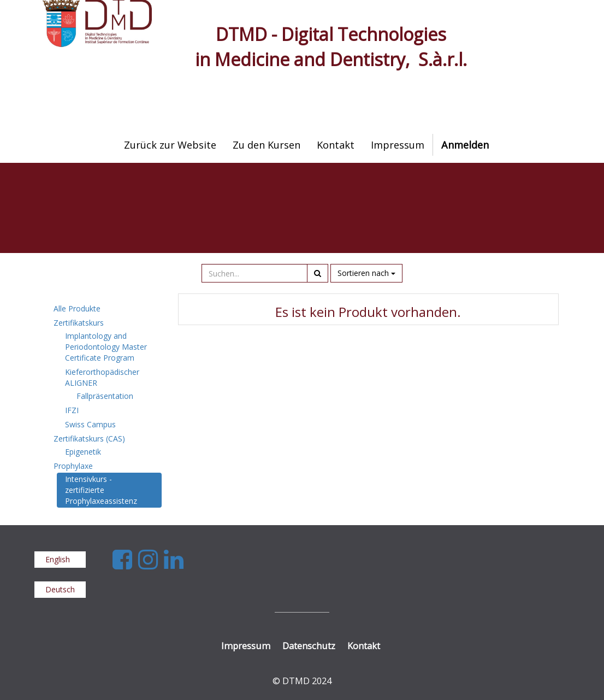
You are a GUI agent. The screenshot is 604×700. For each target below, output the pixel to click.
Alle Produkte (77, 308)
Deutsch (60, 589)
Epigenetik (83, 452)
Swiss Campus (90, 424)
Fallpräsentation (105, 396)
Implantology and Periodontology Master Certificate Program (106, 347)
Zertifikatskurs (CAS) (89, 439)
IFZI (72, 410)
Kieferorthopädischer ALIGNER (102, 377)
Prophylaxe (73, 466)
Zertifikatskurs (79, 323)
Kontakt (364, 646)
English (58, 559)
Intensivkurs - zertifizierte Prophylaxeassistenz (101, 490)
